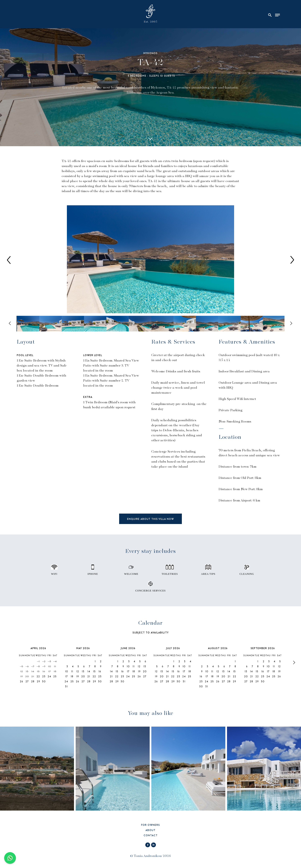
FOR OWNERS (150, 825)
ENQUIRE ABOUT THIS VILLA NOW (150, 519)
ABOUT (150, 831)
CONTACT (151, 836)
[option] (150, 260)
